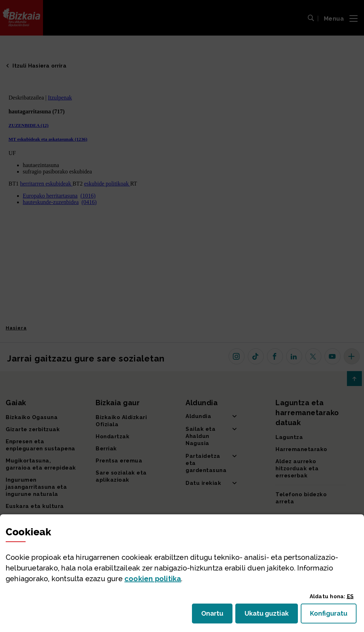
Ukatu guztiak (269, 615)
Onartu (217, 615)
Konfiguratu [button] (333, 615)
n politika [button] (153, 579)
